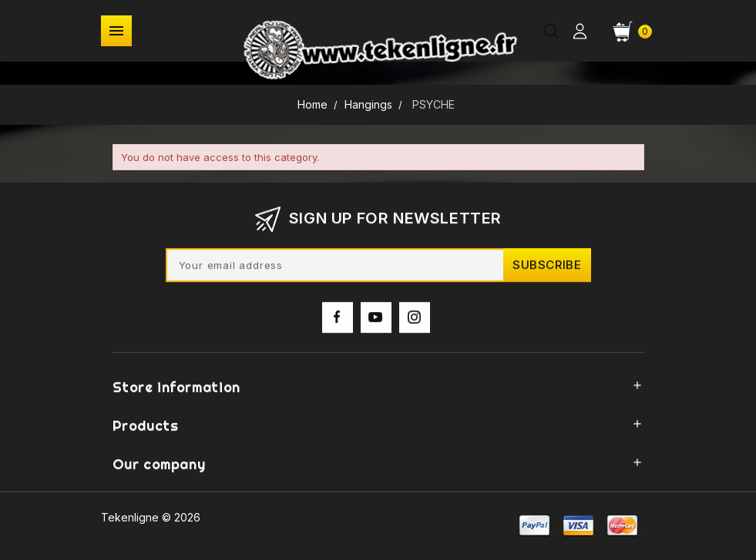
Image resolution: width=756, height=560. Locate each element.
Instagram (415, 324)
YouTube (376, 324)
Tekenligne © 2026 (151, 517)
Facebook (338, 324)
